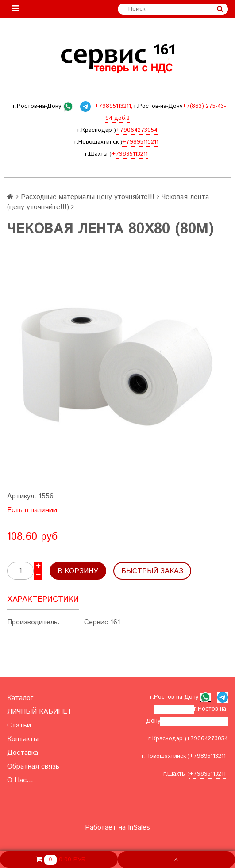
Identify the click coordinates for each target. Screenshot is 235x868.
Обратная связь (33, 767)
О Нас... (20, 780)
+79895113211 (140, 142)
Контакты (23, 739)
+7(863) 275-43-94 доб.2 (194, 721)
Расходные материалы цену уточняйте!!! (88, 197)
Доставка (23, 753)
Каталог (20, 698)
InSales (139, 828)
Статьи (19, 725)
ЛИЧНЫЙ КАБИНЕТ (40, 712)
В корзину (78, 571)
